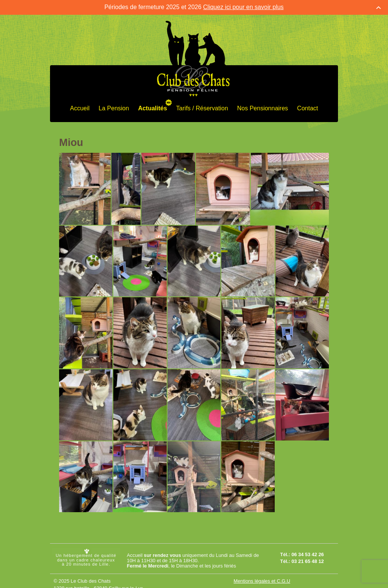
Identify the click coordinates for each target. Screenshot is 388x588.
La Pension (114, 106)
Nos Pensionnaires (263, 106)
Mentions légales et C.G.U (262, 579)
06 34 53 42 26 (307, 553)
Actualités (152, 106)
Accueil (80, 106)
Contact (307, 106)
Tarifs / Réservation (202, 106)
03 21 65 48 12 (307, 559)
